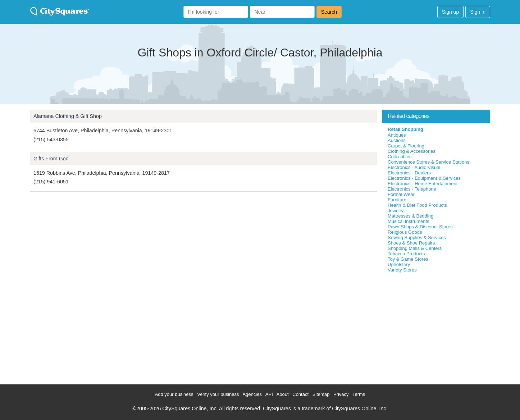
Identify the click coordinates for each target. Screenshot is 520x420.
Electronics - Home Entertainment (423, 184)
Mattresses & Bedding (410, 216)
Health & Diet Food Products (417, 205)
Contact (300, 394)
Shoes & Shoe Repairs (411, 243)
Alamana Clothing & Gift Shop (68, 116)
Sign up (450, 12)
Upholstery (399, 264)
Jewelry (396, 211)
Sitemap (321, 394)
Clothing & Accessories (412, 151)
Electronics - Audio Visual (414, 167)
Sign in (478, 12)
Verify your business (218, 394)
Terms (359, 394)
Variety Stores (402, 270)
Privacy (341, 394)
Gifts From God (51, 159)
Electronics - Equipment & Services (424, 178)
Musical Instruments (409, 221)
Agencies (252, 394)
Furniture (397, 200)
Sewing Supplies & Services (417, 238)
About (283, 394)
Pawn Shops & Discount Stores (420, 227)
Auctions (397, 140)
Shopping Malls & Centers (415, 248)
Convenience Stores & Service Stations (428, 162)
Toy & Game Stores (408, 259)
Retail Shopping (405, 129)
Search (329, 12)
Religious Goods (405, 232)
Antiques (397, 135)
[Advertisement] (436, 327)
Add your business (174, 394)
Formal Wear (401, 194)
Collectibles (400, 157)
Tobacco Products (406, 254)
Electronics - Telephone (412, 189)
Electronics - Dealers (409, 173)
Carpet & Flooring (406, 146)
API (269, 394)
